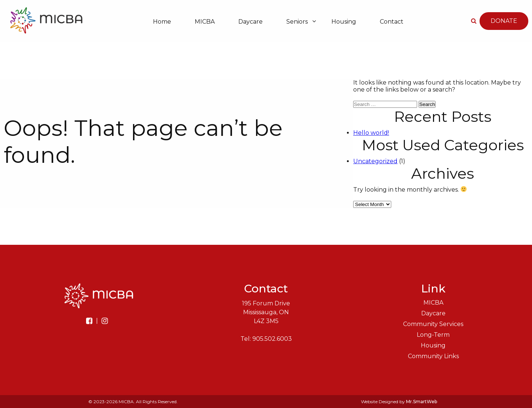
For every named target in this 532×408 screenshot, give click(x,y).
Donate (504, 21)
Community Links (433, 356)
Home (162, 22)
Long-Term (433, 335)
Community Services (433, 324)
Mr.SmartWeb (422, 402)
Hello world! (371, 133)
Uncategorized (375, 161)
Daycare (250, 22)
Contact (392, 22)
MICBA (205, 22)
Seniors (297, 22)
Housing (344, 22)
